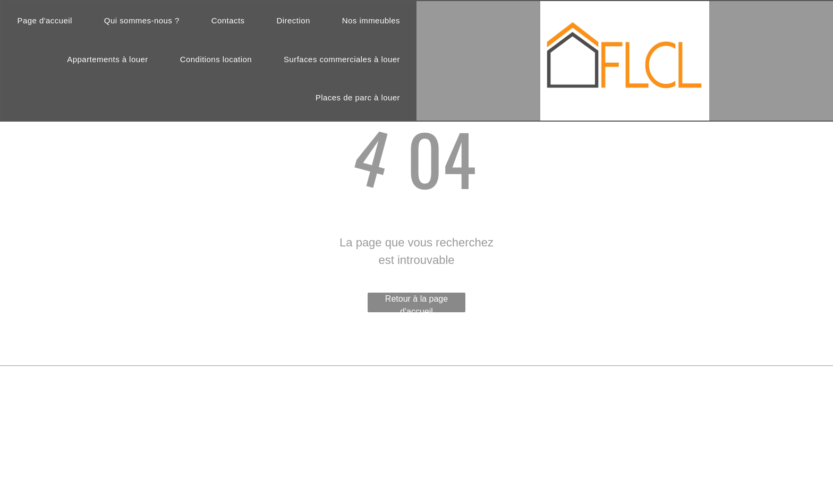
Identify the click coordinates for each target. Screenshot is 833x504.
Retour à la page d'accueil (416, 303)
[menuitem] (44, 21)
